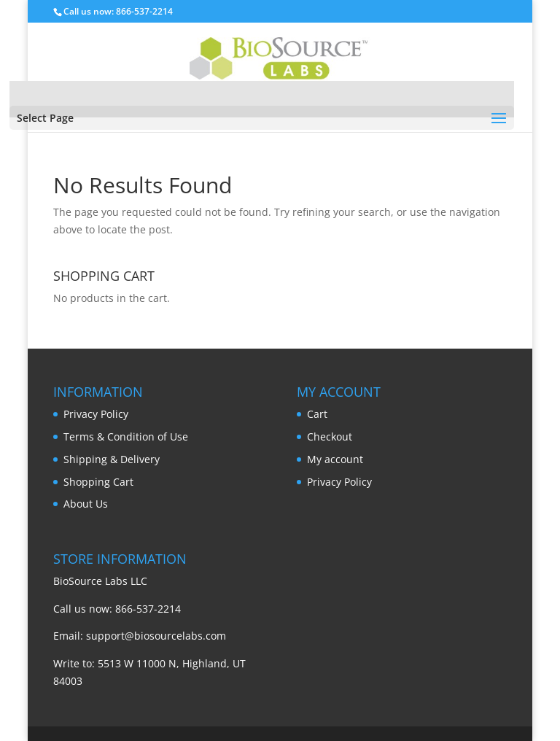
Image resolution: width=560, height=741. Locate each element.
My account (335, 459)
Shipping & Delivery (112, 459)
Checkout (330, 437)
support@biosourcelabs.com (156, 636)
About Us (86, 504)
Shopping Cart (98, 482)
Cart (317, 414)
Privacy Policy (96, 414)
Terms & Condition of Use (126, 437)
